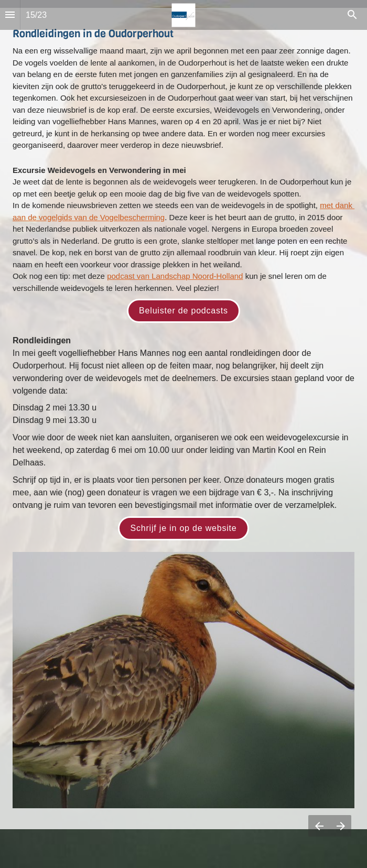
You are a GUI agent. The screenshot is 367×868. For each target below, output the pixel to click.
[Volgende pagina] (341, 826)
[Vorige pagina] (319, 826)
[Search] (352, 15)
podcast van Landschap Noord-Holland (175, 276)
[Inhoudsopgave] (10, 15)
